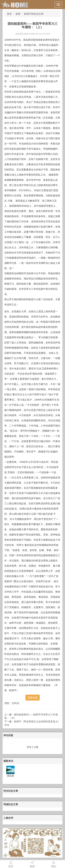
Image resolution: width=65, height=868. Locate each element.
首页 (9, 14)
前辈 (18, 14)
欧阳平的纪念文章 (34, 14)
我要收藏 (33, 698)
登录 (29, 747)
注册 (36, 747)
